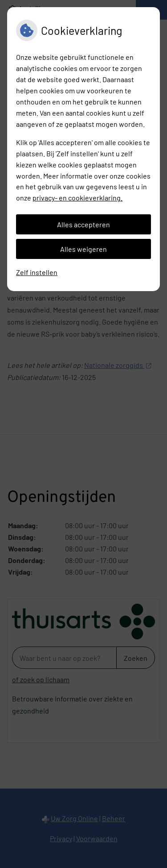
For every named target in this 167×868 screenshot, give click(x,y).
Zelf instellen (37, 272)
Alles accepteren (83, 224)
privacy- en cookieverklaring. (77, 198)
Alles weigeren (83, 249)
